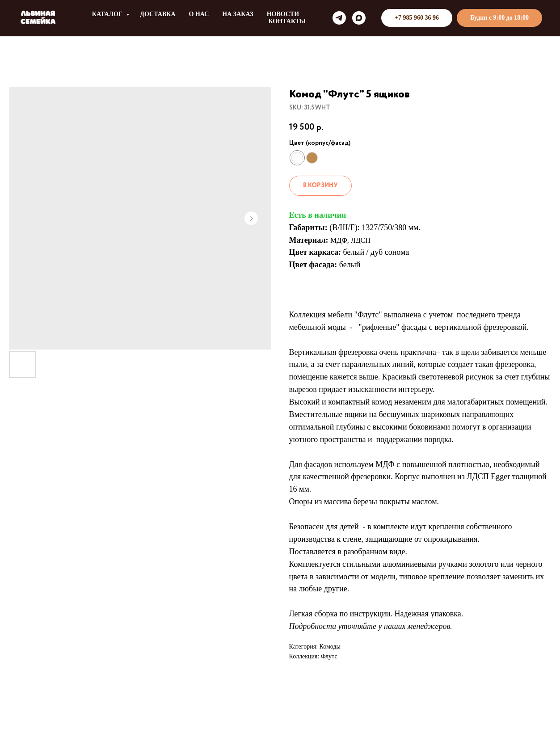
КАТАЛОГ (108, 14)
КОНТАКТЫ (287, 21)
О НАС (199, 14)
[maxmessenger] (359, 18)
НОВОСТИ (283, 14)
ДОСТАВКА (158, 14)
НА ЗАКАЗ (238, 14)
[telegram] (339, 18)
